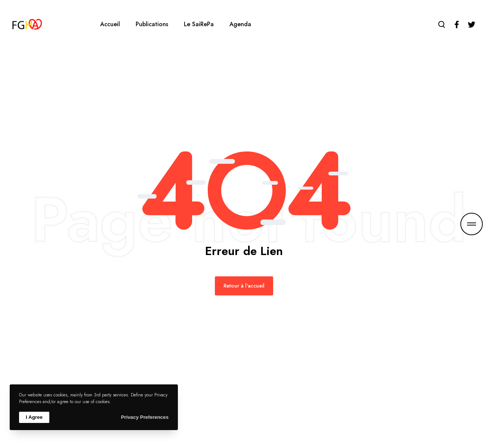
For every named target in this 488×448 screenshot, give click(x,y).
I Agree (34, 417)
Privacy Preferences (145, 417)
